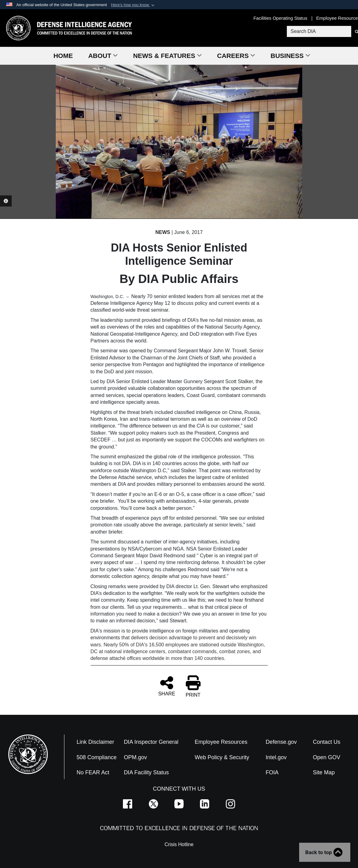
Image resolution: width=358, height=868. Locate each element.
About (103, 56)
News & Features (167, 56)
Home (63, 56)
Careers (236, 56)
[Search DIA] (318, 31)
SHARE (167, 686)
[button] (133, 5)
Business (290, 56)
